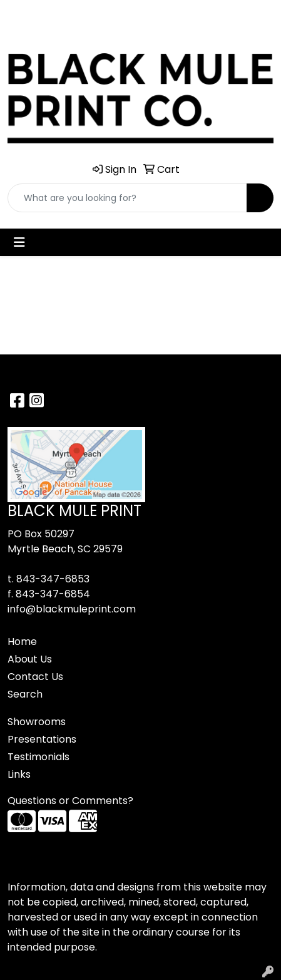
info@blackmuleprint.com (72, 609)
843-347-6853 (53, 579)
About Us (30, 659)
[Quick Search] (127, 198)
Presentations (42, 739)
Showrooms (37, 722)
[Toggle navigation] (19, 242)
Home (22, 642)
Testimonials (38, 757)
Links (19, 774)
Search (25, 694)
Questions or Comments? (70, 801)
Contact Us (35, 677)
